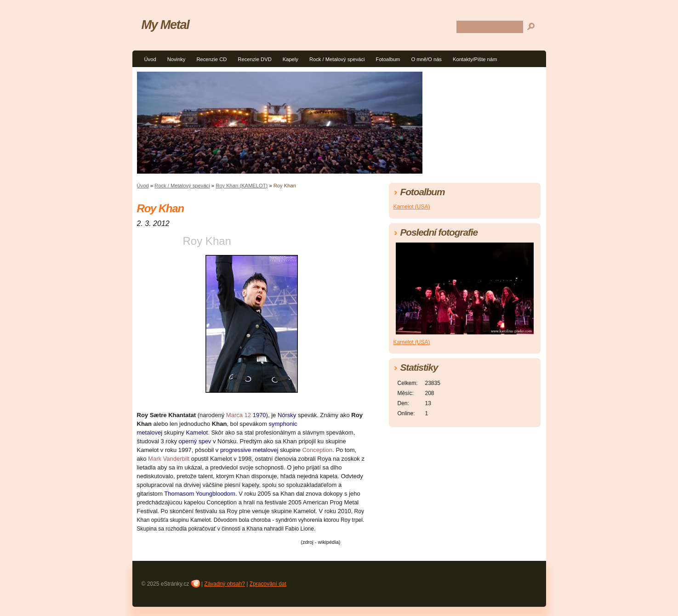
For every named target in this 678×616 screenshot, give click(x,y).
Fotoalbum (388, 59)
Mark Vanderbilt (169, 459)
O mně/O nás (426, 59)
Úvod (150, 59)
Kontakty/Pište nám (475, 59)
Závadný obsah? (225, 584)
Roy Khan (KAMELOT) (242, 186)
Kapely (291, 59)
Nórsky (287, 415)
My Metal (165, 25)
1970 (259, 415)
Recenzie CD (211, 59)
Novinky (177, 59)
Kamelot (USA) (412, 207)
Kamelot (197, 432)
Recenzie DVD (254, 59)
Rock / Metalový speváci (337, 59)
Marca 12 (239, 415)
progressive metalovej (249, 450)
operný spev (195, 441)
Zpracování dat (268, 584)
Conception (317, 450)
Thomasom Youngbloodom (200, 494)
